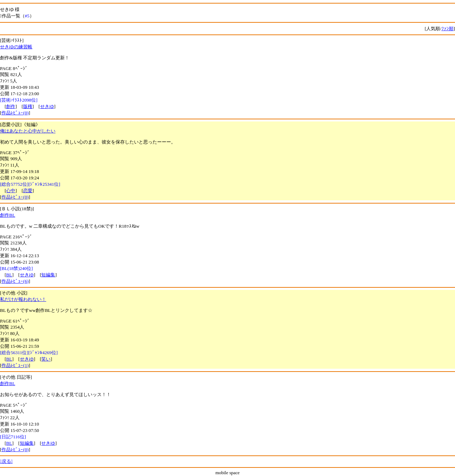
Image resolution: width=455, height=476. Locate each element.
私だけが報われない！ (23, 299)
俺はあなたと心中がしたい (28, 131)
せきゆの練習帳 (16, 47)
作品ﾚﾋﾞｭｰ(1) (15, 365)
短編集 (48, 275)
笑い (46, 359)
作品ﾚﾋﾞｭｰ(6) (15, 281)
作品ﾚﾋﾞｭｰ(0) (15, 113)
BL (9, 275)
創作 (11, 106)
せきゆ (47, 106)
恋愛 (28, 191)
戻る (6, 461)
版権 (28, 106)
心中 (11, 191)
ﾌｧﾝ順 (448, 29)
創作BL (8, 215)
